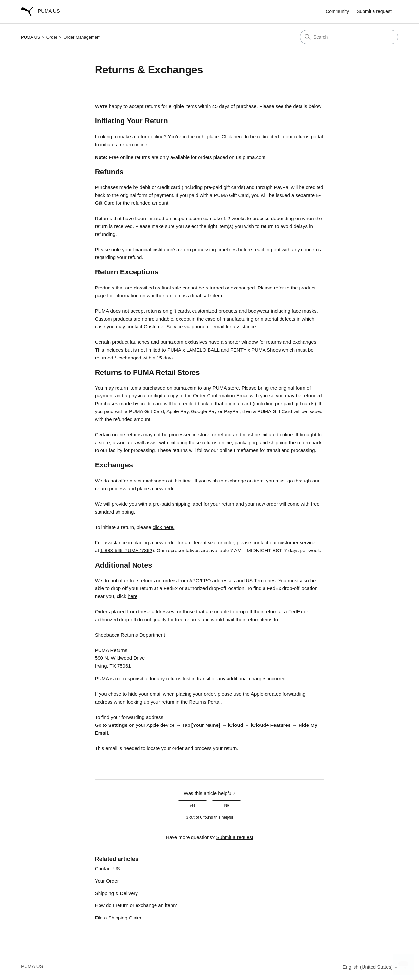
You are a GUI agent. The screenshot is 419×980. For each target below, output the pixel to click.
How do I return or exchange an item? (136, 905)
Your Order (107, 881)
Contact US (108, 869)
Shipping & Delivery (116, 893)
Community (337, 11)
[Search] (349, 37)
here (133, 596)
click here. (164, 527)
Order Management (82, 37)
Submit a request (374, 11)
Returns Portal (205, 702)
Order (52, 37)
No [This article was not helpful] (226, 805)
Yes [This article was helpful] (192, 805)
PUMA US (31, 37)
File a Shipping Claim (118, 918)
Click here (233, 137)
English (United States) (370, 967)
